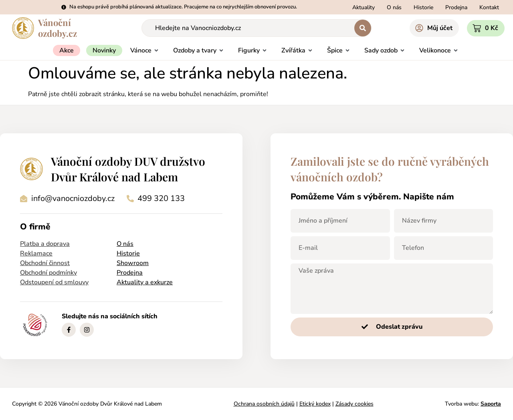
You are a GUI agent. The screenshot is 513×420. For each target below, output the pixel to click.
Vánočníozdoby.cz (58, 28)
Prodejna (130, 273)
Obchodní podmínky (48, 273)
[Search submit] (363, 28)
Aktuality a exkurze (145, 282)
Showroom (133, 263)
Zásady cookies (354, 404)
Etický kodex (315, 404)
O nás (125, 244)
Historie (128, 253)
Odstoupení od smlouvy (54, 282)
